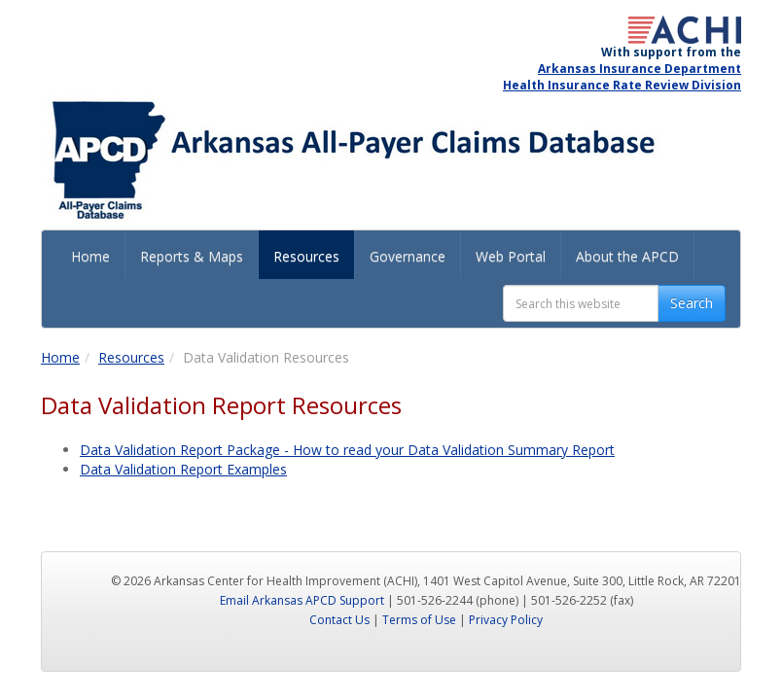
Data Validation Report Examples (183, 469)
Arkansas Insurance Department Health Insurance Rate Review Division (622, 77)
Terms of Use (419, 620)
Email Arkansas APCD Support (302, 600)
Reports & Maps (192, 256)
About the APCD (627, 256)
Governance (408, 256)
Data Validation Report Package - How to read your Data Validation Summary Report (347, 450)
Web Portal (511, 256)
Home (90, 256)
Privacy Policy (506, 620)
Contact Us (339, 620)
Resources (306, 256)
